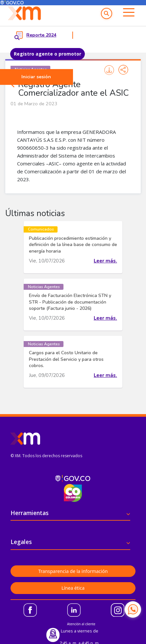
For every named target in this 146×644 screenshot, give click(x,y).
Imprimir (109, 70)
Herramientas (30, 513)
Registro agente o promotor (48, 54)
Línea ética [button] (73, 588)
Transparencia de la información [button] (73, 571)
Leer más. (105, 261)
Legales (21, 542)
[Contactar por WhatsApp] (133, 609)
